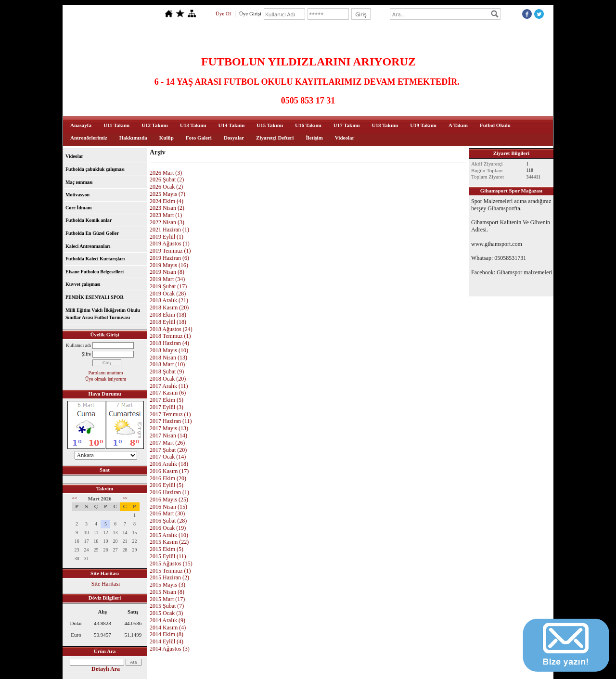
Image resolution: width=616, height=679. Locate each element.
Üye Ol (223, 13)
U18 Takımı (385, 125)
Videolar (345, 138)
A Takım (458, 125)
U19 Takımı (423, 125)
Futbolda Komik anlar (89, 220)
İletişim (314, 138)
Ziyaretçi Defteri (275, 138)
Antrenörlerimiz (89, 138)
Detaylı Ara (106, 669)
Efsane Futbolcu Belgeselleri (95, 272)
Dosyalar (234, 138)
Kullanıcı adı (78, 345)
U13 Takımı (193, 125)
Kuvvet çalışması (83, 284)
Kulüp (167, 138)
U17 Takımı (347, 125)
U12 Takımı (155, 125)
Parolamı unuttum (106, 373)
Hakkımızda (133, 138)
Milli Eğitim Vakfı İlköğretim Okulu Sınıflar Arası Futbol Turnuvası (103, 314)
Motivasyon (77, 195)
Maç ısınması (79, 182)
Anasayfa (81, 125)
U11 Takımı (116, 125)
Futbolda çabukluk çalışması (95, 169)
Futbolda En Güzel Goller (92, 233)
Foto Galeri (199, 138)
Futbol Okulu (495, 125)
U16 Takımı (308, 125)
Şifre (86, 354)
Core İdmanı (79, 208)
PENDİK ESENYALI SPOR (95, 297)
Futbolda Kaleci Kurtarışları (95, 259)
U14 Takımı (232, 125)
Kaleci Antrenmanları (88, 246)
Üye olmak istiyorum (106, 379)
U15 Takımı (270, 125)
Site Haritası (106, 584)
